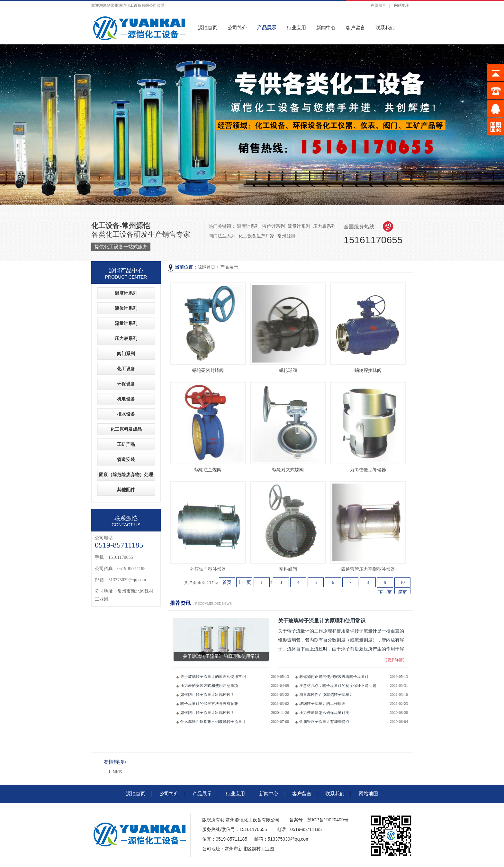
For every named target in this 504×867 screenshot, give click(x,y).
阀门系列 (126, 354)
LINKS (115, 772)
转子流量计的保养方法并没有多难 (209, 704)
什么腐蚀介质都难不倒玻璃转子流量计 (213, 722)
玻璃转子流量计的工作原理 (322, 704)
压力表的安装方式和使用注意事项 (209, 686)
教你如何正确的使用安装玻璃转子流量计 (334, 677)
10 (402, 582)
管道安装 (126, 460)
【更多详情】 (395, 660)
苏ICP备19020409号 (328, 820)
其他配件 (126, 490)
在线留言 (378, 5)
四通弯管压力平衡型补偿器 (368, 569)
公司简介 (237, 28)
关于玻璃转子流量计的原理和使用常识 (213, 677)
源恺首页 (208, 28)
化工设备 (126, 369)
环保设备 (126, 384)
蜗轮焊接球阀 (368, 370)
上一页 (244, 582)
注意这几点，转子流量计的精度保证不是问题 (338, 686)
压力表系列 (324, 226)
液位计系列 (274, 226)
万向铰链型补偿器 (368, 470)
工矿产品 (126, 444)
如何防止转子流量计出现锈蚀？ (207, 695)
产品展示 (267, 28)
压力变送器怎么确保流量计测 (324, 713)
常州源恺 (286, 236)
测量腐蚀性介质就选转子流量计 (326, 695)
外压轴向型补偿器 (208, 569)
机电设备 (126, 399)
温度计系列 (248, 226)
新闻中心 (326, 28)
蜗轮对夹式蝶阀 (288, 470)
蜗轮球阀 (288, 370)
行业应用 (296, 28)
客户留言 (355, 28)
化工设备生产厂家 (256, 236)
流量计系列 (299, 226)
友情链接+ (115, 762)
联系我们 (385, 28)
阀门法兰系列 (222, 236)
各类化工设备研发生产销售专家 (141, 236)
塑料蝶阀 (288, 569)
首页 (227, 582)
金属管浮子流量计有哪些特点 (324, 722)
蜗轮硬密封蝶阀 (208, 370)
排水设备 (126, 414)
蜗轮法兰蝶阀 (208, 470)
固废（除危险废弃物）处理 (126, 475)
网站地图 (402, 5)
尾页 (402, 592)
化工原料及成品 (126, 429)
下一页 (385, 592)
